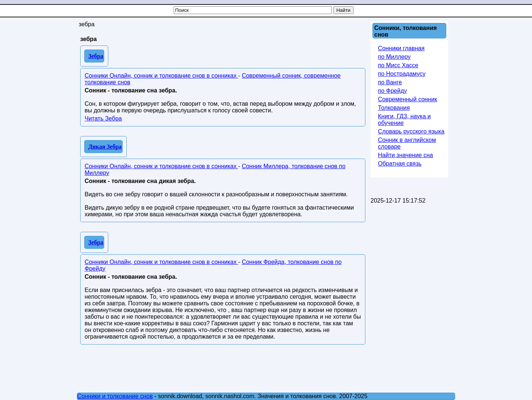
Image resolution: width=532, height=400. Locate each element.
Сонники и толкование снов (115, 396)
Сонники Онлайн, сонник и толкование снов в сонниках (161, 76)
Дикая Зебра (105, 147)
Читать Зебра (103, 118)
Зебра (96, 56)
